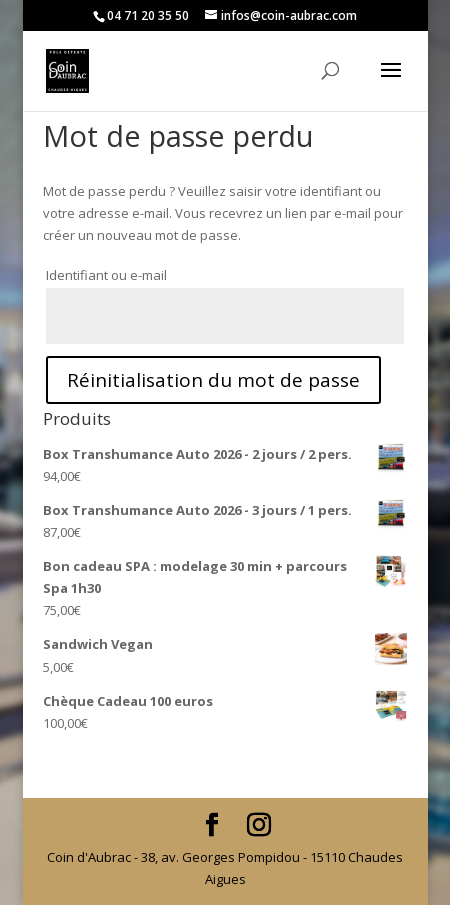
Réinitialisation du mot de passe (213, 380)
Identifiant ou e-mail (106, 275)
